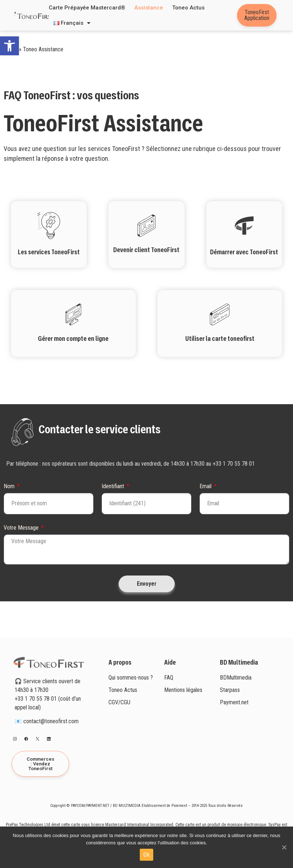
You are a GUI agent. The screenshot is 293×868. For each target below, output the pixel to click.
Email (206, 487)
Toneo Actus (188, 8)
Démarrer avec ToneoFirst (244, 252)
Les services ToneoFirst (49, 252)
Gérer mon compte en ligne (73, 339)
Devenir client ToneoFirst (146, 250)
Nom (10, 487)
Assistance (149, 8)
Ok (146, 855)
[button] (9, 46)
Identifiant (114, 487)
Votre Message (22, 528)
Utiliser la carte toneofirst (220, 339)
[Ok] (284, 847)
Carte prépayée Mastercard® (87, 8)
